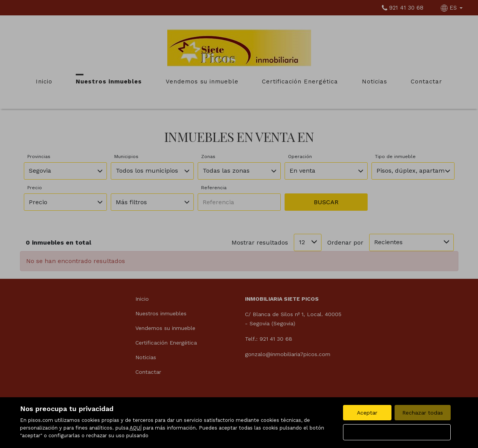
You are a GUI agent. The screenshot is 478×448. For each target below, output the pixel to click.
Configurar (397, 432)
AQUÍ (136, 428)
